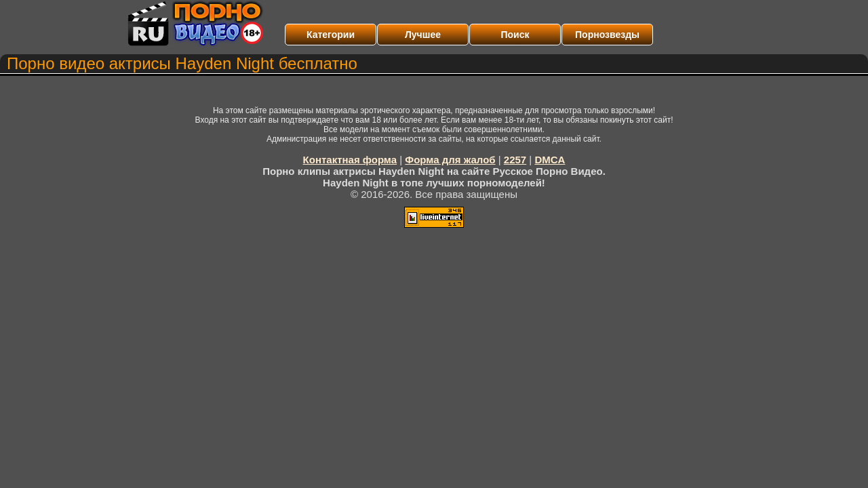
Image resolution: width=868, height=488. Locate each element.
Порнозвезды (607, 35)
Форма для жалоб (450, 160)
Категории (331, 35)
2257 (515, 160)
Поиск (515, 35)
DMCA (550, 160)
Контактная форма (350, 160)
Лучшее (423, 35)
